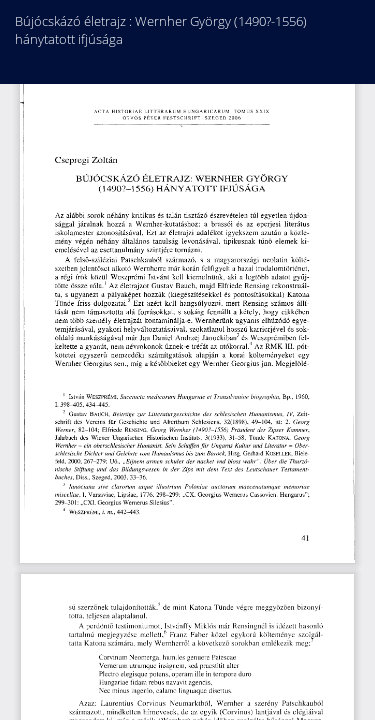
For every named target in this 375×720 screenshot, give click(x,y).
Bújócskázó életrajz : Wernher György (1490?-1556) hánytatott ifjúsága (161, 30)
